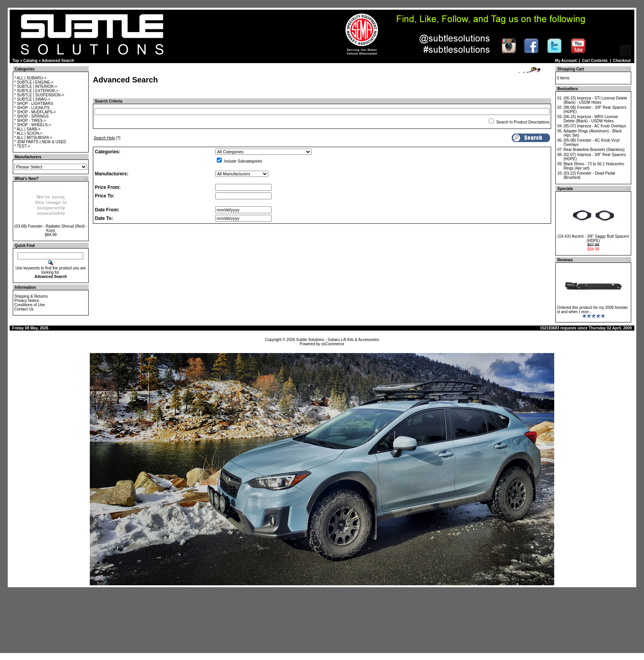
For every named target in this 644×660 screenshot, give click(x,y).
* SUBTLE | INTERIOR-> (36, 87)
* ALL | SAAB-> (27, 129)
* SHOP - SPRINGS (32, 116)
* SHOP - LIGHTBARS (34, 104)
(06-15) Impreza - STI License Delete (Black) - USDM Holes (595, 100)
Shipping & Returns (31, 296)
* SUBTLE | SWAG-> (32, 99)
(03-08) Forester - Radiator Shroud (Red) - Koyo (51, 228)
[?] (107, 138)
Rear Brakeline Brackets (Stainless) (594, 150)
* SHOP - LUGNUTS (32, 108)
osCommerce (333, 344)
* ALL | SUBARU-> (30, 78)
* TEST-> (22, 146)
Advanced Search (58, 61)
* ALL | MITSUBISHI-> (33, 138)
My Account (566, 61)
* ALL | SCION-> (28, 133)
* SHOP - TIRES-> (30, 121)
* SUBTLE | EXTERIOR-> (36, 91)
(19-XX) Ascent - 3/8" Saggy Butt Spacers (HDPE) (593, 238)
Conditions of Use (30, 305)
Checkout (622, 61)
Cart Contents (595, 61)
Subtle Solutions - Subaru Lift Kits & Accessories (338, 340)
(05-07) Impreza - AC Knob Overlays (595, 126)
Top (16, 61)
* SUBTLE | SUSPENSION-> (39, 95)
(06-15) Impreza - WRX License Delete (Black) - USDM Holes (591, 119)
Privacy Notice (27, 301)
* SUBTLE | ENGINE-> (34, 82)
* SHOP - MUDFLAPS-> (35, 112)
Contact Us (24, 309)
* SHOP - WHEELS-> (33, 125)
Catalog (30, 61)
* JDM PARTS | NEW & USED (40, 142)
